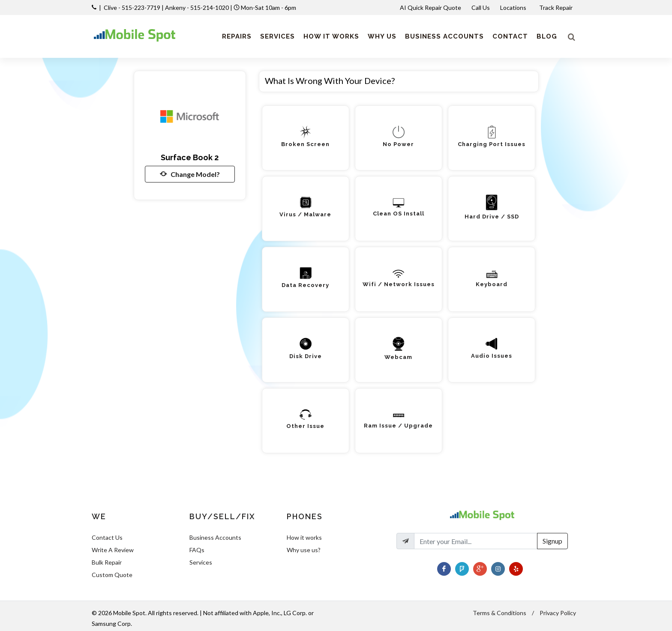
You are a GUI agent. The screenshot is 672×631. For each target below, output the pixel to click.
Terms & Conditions (499, 613)
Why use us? (304, 550)
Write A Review (113, 550)
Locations (514, 7)
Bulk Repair (107, 562)
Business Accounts (215, 537)
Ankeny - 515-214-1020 (197, 7)
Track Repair (556, 7)
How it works (304, 537)
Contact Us (107, 537)
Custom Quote (112, 575)
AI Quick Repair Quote (430, 7)
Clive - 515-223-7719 (132, 7)
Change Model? (190, 174)
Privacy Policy (558, 613)
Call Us (481, 7)
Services (201, 562)
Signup (552, 541)
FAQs (197, 550)
